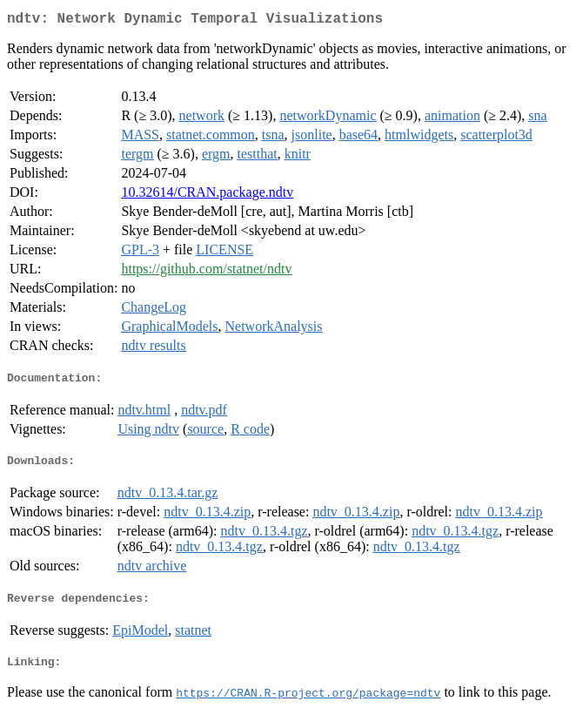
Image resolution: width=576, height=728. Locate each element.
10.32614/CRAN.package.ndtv (207, 195)
